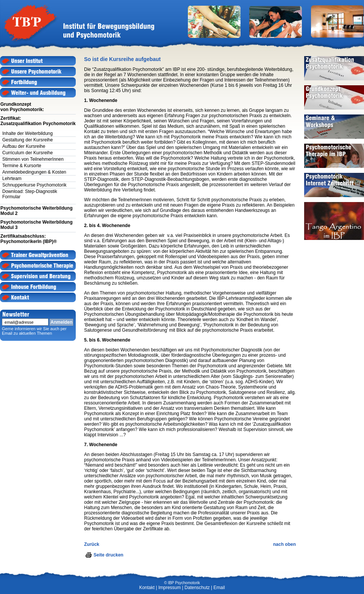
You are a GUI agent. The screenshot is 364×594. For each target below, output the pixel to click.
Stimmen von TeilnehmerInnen (33, 159)
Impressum (170, 588)
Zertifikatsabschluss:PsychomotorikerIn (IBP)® (29, 239)
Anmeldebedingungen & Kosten (34, 172)
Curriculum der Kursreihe (27, 153)
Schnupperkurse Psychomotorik (34, 185)
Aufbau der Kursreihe (24, 146)
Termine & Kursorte (22, 166)
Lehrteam (12, 179)
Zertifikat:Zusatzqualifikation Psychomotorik (38, 121)
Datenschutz (197, 588)
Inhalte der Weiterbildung (27, 133)
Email (219, 588)
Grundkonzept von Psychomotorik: (22, 107)
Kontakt (147, 588)
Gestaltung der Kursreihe (27, 140)
